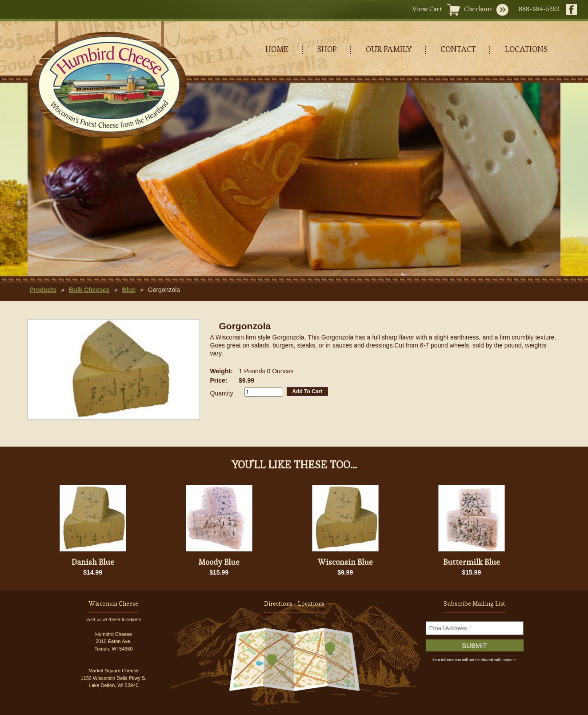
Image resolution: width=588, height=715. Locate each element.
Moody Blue (219, 562)
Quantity (222, 393)
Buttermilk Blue (472, 562)
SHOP (327, 49)
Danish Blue (93, 562)
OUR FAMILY (389, 49)
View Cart (427, 9)
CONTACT (458, 49)
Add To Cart (308, 391)
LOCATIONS (526, 49)
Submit (474, 645)
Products (43, 290)
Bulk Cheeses (89, 290)
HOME (277, 49)
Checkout (478, 9)
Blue (129, 290)
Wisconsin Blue (345, 562)
